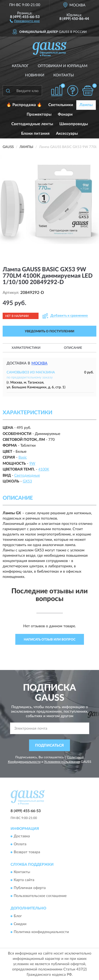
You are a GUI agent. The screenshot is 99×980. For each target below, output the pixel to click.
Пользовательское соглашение (40, 896)
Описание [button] (73, 348)
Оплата (20, 844)
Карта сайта (24, 880)
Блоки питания (35, 134)
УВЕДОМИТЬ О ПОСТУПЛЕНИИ (49, 331)
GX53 (27, 481)
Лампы (86, 105)
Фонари (65, 114)
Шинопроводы (74, 124)
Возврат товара (27, 852)
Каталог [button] (20, 66)
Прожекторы (39, 114)
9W (32, 464)
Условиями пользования (62, 762)
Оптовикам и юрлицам (63, 66)
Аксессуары (67, 134)
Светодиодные (27, 476)
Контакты (64, 75)
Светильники (61, 105)
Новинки (35, 75)
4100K (44, 469)
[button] (25, 21)
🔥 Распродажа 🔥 (24, 105)
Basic (23, 458)
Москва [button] (39, 363)
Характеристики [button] (26, 348)
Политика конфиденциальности (41, 932)
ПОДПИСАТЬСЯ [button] (49, 746)
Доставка (22, 836)
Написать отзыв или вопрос (50, 639)
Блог (18, 916)
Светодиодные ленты (32, 124)
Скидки (20, 924)
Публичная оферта (30, 888)
